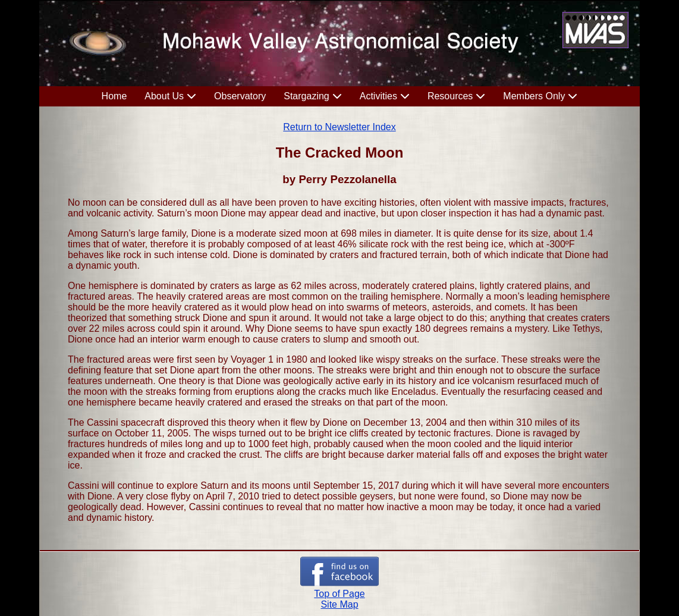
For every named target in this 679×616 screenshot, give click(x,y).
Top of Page (339, 594)
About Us (164, 96)
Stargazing (307, 96)
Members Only (534, 96)
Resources (450, 96)
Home (114, 96)
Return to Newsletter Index (339, 127)
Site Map (339, 604)
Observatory (240, 96)
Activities (378, 96)
